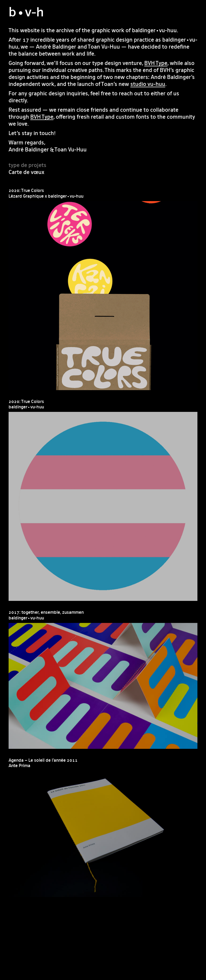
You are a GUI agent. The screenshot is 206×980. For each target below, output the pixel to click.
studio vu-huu (148, 84)
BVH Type (156, 63)
